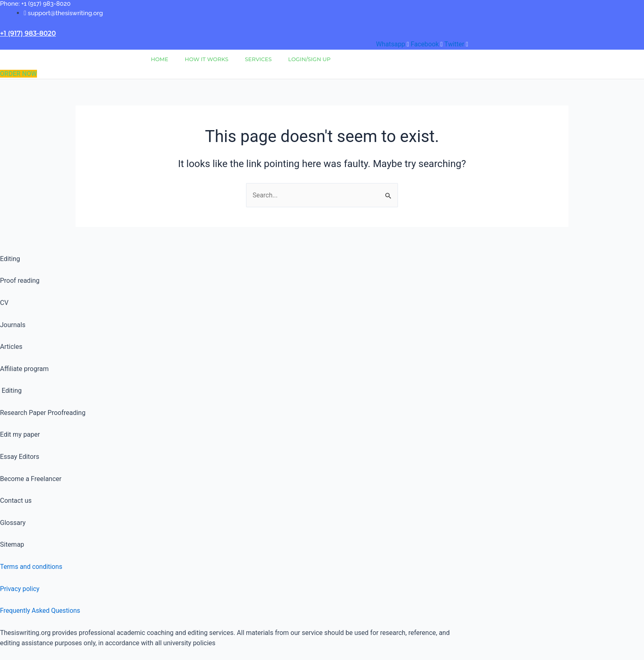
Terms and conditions (32, 567)
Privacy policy (20, 589)
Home (160, 59)
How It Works (207, 59)
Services (258, 59)
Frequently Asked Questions (41, 611)
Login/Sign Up (309, 59)
